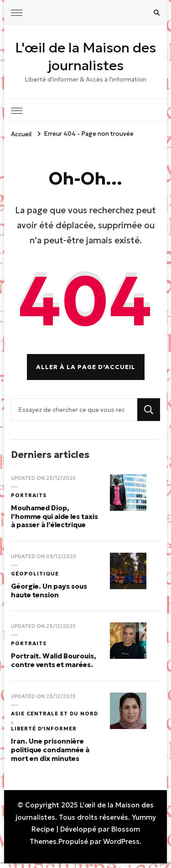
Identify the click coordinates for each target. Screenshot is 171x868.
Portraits (29, 495)
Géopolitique (35, 574)
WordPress (121, 841)
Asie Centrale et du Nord (54, 714)
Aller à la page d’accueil (86, 367)
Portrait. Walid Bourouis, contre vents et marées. (54, 660)
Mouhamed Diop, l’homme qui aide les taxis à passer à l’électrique (54, 516)
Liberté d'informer (44, 729)
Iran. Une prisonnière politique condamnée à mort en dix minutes (50, 750)
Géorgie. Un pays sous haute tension (49, 591)
